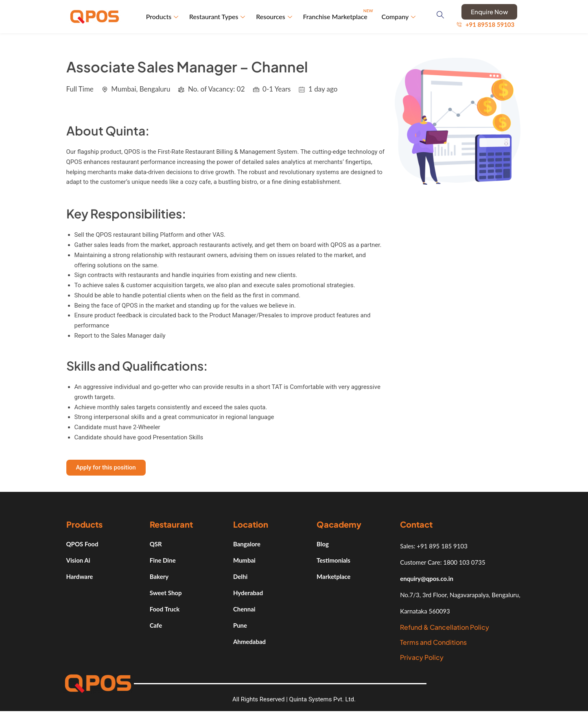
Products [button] (164, 17)
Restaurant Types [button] (218, 17)
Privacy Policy (422, 658)
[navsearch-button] (442, 17)
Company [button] (399, 17)
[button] (106, 468)
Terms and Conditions (433, 643)
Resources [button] (275, 17)
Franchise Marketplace (339, 13)
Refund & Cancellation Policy (445, 628)
